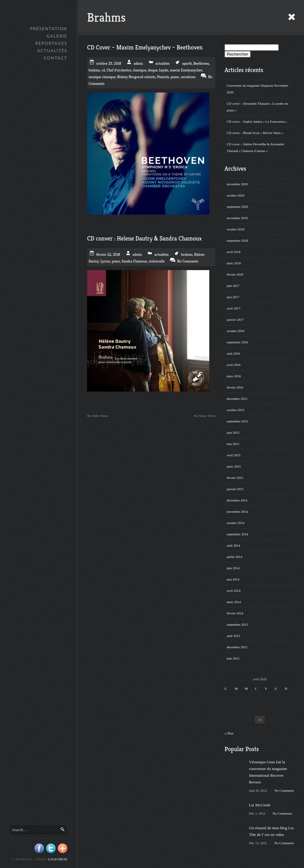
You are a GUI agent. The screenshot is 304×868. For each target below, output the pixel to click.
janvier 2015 (235, 489)
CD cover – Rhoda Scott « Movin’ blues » (255, 133)
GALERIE (57, 36)
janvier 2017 (235, 320)
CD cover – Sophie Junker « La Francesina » (257, 121)
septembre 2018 (237, 241)
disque (153, 70)
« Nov (229, 733)
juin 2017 (233, 286)
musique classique (102, 77)
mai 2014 (233, 579)
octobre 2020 (236, 195)
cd (103, 70)
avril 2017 (234, 308)
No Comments (284, 790)
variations (188, 77)
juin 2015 (233, 432)
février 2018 (235, 274)
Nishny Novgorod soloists (136, 77)
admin (138, 63)
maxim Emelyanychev (186, 70)
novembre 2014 (237, 512)
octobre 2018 (236, 229)
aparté (187, 63)
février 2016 (235, 387)
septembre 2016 (237, 342)
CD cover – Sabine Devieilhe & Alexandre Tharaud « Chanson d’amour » (255, 147)
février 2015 (235, 478)
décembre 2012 (237, 647)
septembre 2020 (237, 207)
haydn (164, 70)
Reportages (51, 43)
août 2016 (233, 353)
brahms (94, 70)
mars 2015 (234, 466)
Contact (55, 58)
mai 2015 (233, 444)
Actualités (52, 51)
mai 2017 (233, 297)
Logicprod (58, 859)
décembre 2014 (237, 500)
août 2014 (233, 545)
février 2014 (235, 613)
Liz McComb (260, 805)
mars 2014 (234, 602)
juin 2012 (233, 658)
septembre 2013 (237, 624)
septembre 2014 (237, 534)
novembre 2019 (237, 218)
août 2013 (233, 636)
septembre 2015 (237, 421)
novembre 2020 (237, 184)
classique (139, 70)
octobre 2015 (236, 410)
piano (175, 77)
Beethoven (201, 63)
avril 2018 (234, 252)
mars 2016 (234, 376)
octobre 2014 (236, 523)
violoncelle (157, 261)
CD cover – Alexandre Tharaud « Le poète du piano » (257, 107)
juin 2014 (233, 568)
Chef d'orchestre (119, 70)
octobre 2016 (236, 331)
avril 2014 (234, 591)
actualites (163, 63)
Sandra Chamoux (134, 261)
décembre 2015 (237, 399)
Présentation (49, 29)
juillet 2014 (234, 557)
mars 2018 (234, 263)
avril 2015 (234, 455)
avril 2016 (234, 365)
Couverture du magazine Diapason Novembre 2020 (258, 89)
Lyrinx (105, 261)
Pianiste (163, 77)
